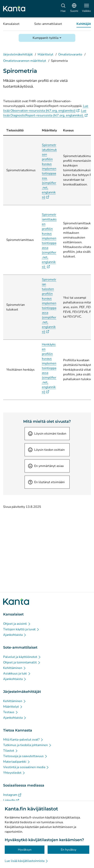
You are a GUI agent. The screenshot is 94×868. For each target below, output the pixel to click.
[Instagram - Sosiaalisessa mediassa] (12, 795)
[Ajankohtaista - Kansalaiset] (15, 635)
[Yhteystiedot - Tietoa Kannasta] (14, 773)
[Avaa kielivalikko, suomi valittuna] (74, 9)
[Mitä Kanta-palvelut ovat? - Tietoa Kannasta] (23, 740)
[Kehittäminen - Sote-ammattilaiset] (15, 668)
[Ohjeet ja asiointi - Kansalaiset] (17, 624)
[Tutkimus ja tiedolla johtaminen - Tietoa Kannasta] (27, 745)
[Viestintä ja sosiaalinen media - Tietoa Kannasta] (26, 767)
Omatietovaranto (70, 54)
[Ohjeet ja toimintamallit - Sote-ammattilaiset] (22, 662)
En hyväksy (69, 850)
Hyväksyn (25, 850)
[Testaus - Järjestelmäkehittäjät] (11, 712)
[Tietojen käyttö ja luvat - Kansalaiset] (21, 629)
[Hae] (63, 9)
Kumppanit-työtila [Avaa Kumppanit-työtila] (46, 38)
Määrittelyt (45, 54)
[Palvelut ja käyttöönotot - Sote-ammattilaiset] (22, 657)
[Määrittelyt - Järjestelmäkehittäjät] (13, 707)
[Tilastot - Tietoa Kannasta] (11, 751)
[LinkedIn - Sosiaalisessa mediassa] (11, 800)
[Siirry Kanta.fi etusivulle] (16, 602)
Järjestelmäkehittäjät (18, 54)
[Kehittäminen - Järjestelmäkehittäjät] (15, 701)
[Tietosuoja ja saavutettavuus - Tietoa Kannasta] (25, 756)
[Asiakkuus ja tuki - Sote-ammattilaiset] (17, 673)
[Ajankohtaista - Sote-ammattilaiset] (15, 679)
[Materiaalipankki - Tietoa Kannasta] (17, 762)
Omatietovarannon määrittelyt (25, 61)
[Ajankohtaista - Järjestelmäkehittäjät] (15, 718)
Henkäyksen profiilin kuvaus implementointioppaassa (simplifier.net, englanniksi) (49, 368)
